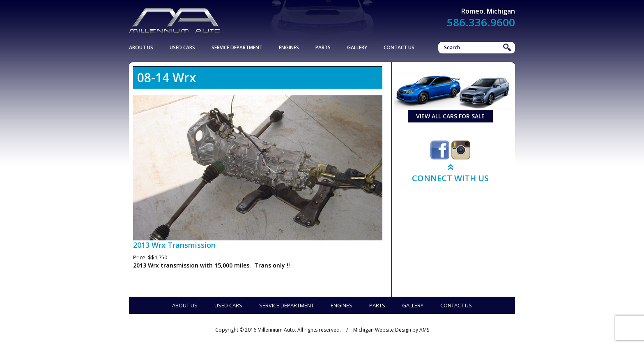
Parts (323, 47)
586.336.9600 (481, 22)
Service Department (237, 47)
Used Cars (182, 47)
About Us (141, 47)
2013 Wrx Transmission (174, 245)
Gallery (357, 47)
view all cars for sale (450, 116)
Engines (289, 47)
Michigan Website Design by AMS (391, 330)
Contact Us (399, 47)
